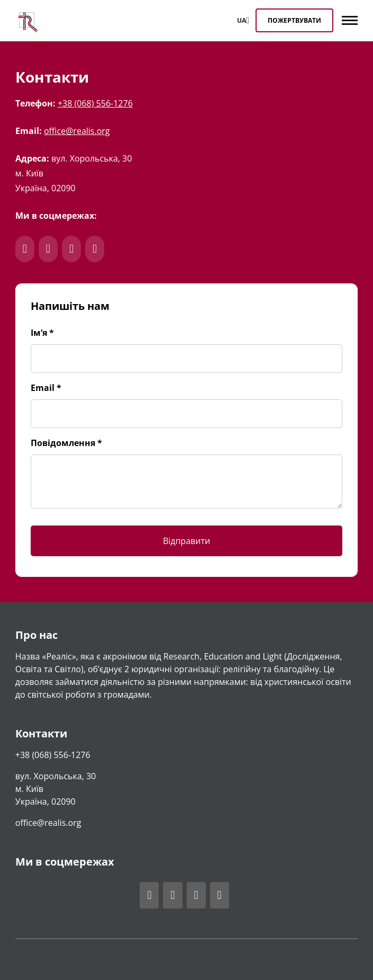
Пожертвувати (294, 20)
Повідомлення (66, 443)
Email (46, 388)
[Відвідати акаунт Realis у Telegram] (172, 895)
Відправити (186, 541)
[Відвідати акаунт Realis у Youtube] (220, 895)
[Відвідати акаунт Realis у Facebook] (149, 895)
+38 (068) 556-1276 (95, 103)
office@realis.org (77, 131)
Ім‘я (42, 333)
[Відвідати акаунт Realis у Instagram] (196, 895)
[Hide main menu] (352, 23)
